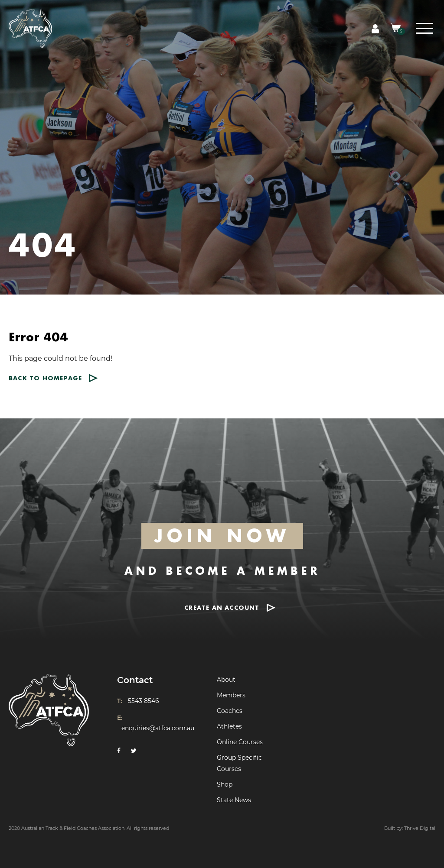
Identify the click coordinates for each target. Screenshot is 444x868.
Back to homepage (45, 378)
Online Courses (240, 742)
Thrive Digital (420, 828)
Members (231, 695)
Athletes (229, 726)
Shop (225, 784)
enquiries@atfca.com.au (158, 728)
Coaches (230, 711)
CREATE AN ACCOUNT (222, 607)
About (226, 680)
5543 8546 (144, 701)
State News (234, 800)
